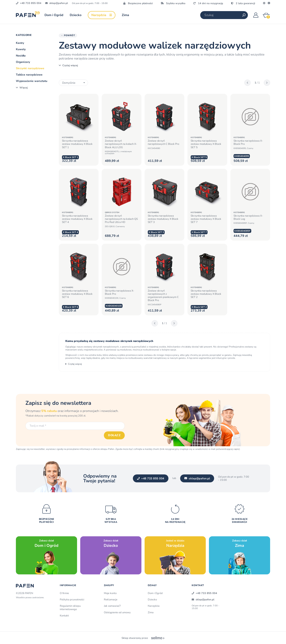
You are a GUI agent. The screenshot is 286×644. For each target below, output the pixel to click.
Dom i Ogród (155, 593)
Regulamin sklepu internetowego (70, 608)
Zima (151, 612)
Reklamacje (111, 600)
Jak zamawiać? (112, 606)
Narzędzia (154, 606)
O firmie (64, 593)
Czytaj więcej (75, 364)
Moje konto (110, 593)
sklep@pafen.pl (197, 478)
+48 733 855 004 (151, 478)
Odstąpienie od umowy (117, 612)
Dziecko (152, 600)
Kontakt (64, 616)
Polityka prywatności (72, 600)
